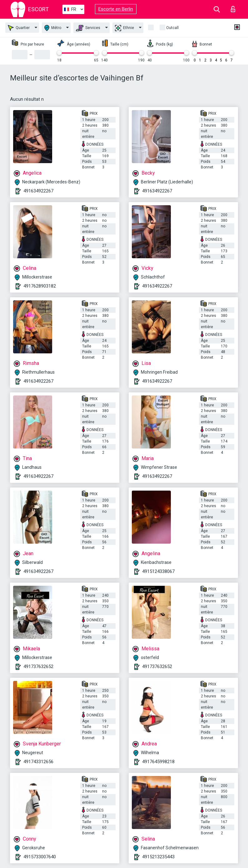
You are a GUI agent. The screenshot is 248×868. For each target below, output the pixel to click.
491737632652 (38, 667)
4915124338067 (158, 571)
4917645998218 (158, 762)
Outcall (172, 28)
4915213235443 (158, 857)
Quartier (19, 28)
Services (88, 28)
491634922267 (38, 191)
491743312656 (38, 762)
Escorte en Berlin (116, 9)
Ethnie (124, 28)
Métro (53, 28)
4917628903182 (40, 286)
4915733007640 (40, 857)
